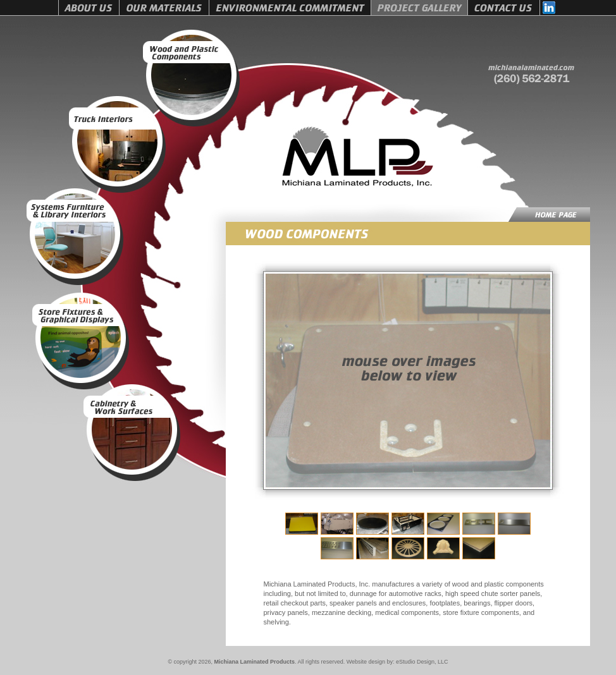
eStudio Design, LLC (422, 662)
